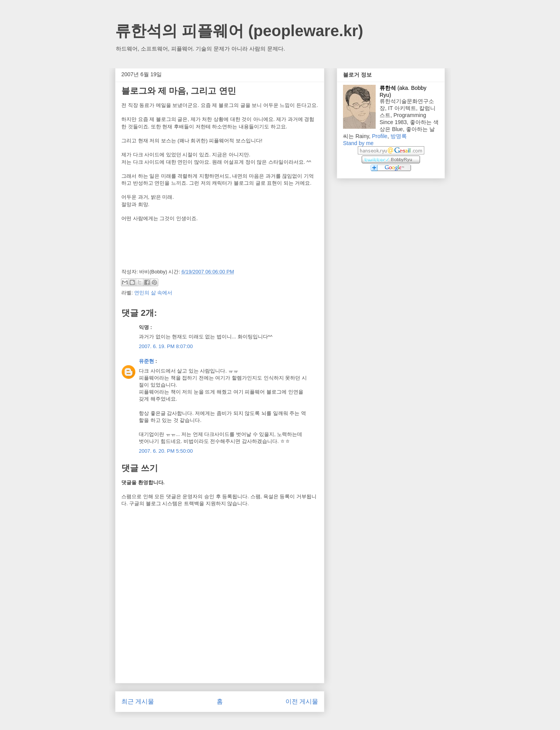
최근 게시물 (138, 701)
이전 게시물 (302, 701)
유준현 (146, 361)
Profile (380, 136)
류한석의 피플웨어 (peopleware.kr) (239, 31)
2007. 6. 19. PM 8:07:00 (166, 346)
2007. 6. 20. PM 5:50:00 (166, 451)
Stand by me (358, 143)
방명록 (399, 136)
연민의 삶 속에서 (153, 293)
